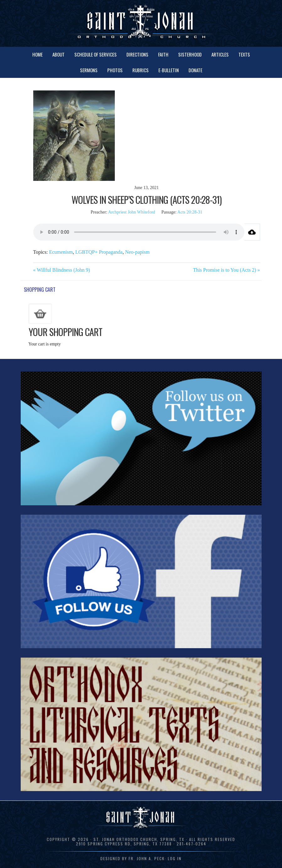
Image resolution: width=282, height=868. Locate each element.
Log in (175, 858)
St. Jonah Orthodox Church (141, 23)
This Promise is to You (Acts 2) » (226, 270)
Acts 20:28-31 (190, 212)
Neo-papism (137, 252)
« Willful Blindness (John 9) (62, 270)
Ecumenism (61, 252)
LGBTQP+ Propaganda (99, 252)
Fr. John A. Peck (147, 858)
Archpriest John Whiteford (132, 212)
